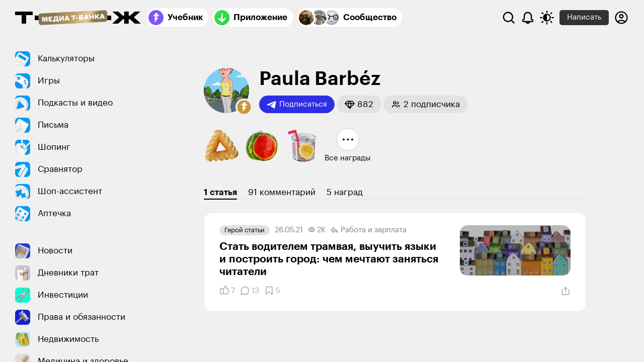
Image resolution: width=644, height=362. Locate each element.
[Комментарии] (250, 291)
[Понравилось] (227, 291)
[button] (244, 107)
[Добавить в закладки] (272, 291)
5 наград (345, 192)
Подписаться (297, 105)
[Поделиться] (566, 291)
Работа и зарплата (369, 230)
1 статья (220, 192)
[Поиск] (509, 18)
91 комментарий (282, 192)
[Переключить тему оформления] (547, 18)
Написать (584, 17)
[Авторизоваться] (621, 18)
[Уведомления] (528, 18)
